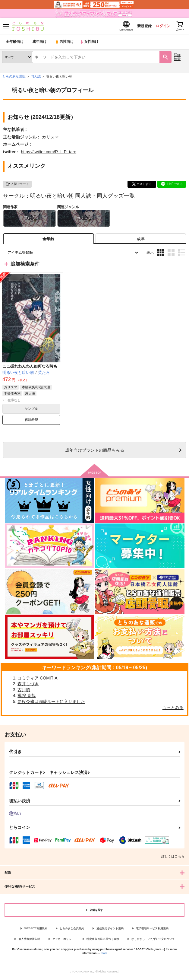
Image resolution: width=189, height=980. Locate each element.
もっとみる (173, 709)
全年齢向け (15, 44)
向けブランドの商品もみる (95, 452)
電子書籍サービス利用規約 (152, 930)
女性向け (91, 44)
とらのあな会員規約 (72, 930)
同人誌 (36, 78)
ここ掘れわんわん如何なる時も (30, 368)
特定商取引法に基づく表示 (103, 941)
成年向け (40, 44)
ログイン (159, 27)
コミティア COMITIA (37, 680)
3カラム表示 (161, 254)
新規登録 (139, 27)
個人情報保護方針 (29, 941)
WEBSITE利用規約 (36, 930)
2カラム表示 (171, 254)
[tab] (141, 240)
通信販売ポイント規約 (110, 930)
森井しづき (28, 686)
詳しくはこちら (173, 858)
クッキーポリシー (63, 941)
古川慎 (24, 692)
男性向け (65, 44)
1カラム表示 (181, 254)
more (104, 955)
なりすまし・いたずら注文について (153, 941)
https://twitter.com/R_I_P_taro (49, 154)
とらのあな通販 (14, 78)
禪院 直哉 (27, 697)
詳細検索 (177, 59)
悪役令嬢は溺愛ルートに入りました (51, 703)
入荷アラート (17, 186)
